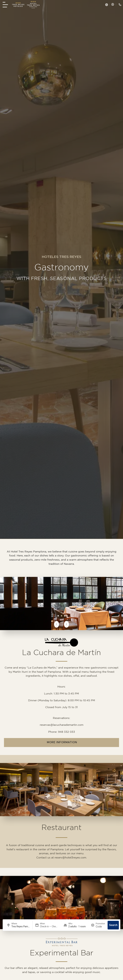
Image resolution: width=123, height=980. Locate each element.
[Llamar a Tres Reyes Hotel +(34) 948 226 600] (120, 5)
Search (113, 925)
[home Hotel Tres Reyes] (33, 5)
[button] (57, 624)
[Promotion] (100, 927)
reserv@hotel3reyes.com (70, 858)
